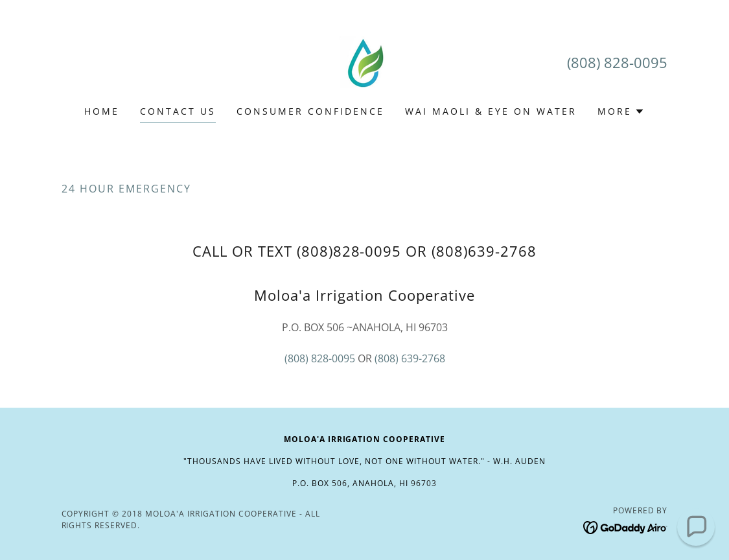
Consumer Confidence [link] (310, 111)
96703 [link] (424, 483)
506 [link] (340, 483)
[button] (621, 111)
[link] (364, 61)
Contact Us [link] (178, 111)
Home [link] (102, 111)
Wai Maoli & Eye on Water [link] (491, 111)
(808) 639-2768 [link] (410, 358)
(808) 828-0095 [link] (617, 62)
